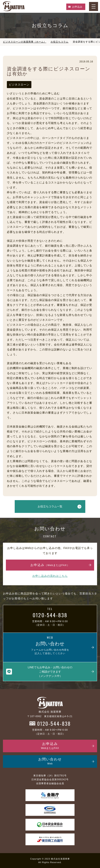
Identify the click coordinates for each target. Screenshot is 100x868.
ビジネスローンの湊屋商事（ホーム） (25, 42)
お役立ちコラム (60, 42)
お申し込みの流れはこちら (50, 576)
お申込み (77, 7)
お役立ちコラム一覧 (50, 506)
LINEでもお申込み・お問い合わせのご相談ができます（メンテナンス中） (50, 672)
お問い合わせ (50, 762)
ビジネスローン (19, 85)
